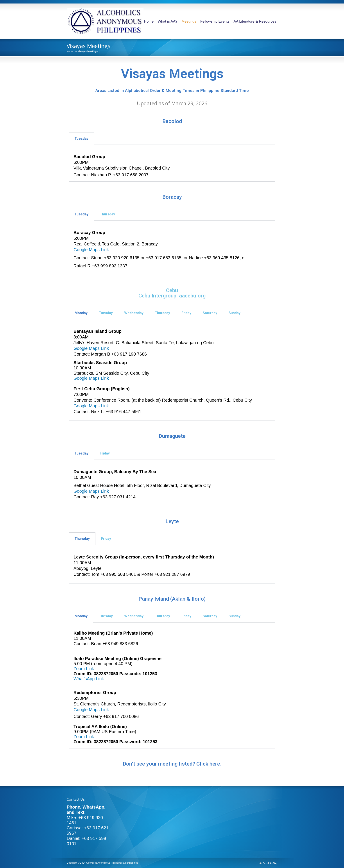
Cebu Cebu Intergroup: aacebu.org (172, 293)
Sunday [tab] (235, 313)
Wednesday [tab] (134, 313)
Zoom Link (84, 669)
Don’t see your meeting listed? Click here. (172, 764)
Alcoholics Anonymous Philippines (104, 863)
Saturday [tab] (210, 313)
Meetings (189, 21)
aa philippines (131, 863)
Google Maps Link (91, 250)
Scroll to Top (270, 863)
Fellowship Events (215, 21)
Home (149, 21)
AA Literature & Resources (255, 21)
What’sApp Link (89, 679)
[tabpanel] (172, 165)
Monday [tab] (81, 313)
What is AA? (168, 21)
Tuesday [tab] (82, 139)
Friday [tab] (186, 313)
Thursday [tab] (107, 214)
